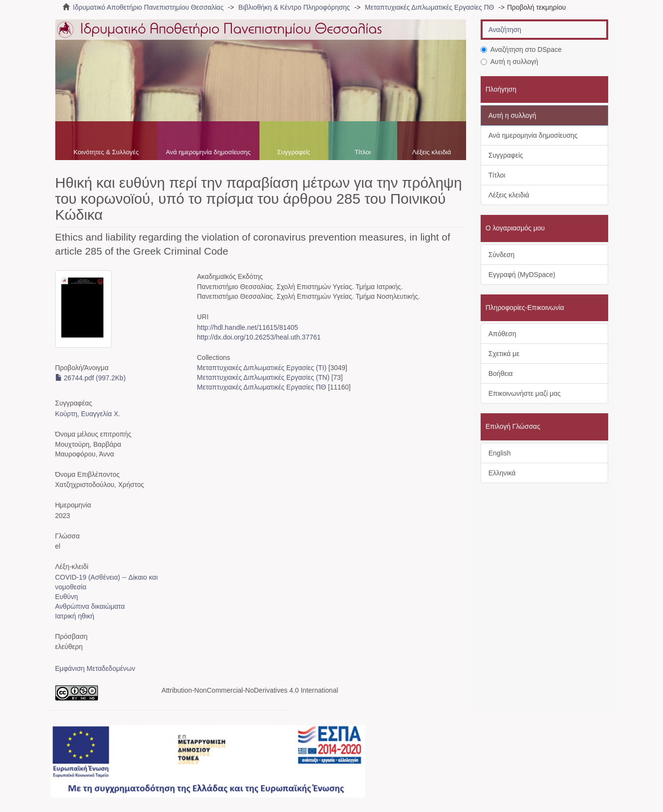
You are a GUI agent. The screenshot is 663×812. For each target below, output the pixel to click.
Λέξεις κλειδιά (432, 152)
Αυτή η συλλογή (509, 62)
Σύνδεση (501, 255)
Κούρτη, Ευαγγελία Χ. (88, 414)
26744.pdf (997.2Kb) (91, 378)
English (500, 453)
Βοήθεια (501, 374)
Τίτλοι (363, 152)
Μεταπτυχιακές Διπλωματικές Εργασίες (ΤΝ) (263, 377)
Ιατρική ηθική (75, 616)
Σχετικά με (504, 354)
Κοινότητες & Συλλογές (106, 152)
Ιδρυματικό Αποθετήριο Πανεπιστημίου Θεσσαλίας (148, 7)
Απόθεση (502, 334)
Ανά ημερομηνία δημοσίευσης (208, 152)
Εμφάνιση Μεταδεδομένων (95, 668)
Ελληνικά (502, 473)
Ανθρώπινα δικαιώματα (90, 606)
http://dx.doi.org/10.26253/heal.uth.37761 (259, 337)
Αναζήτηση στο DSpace (521, 49)
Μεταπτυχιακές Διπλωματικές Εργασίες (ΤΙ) (262, 368)
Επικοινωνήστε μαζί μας (525, 393)
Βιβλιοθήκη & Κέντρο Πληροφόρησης (294, 7)
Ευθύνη (67, 597)
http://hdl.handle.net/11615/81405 (248, 327)
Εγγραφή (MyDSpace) (522, 275)
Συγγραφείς (294, 152)
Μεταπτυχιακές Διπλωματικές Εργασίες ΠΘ (429, 7)
